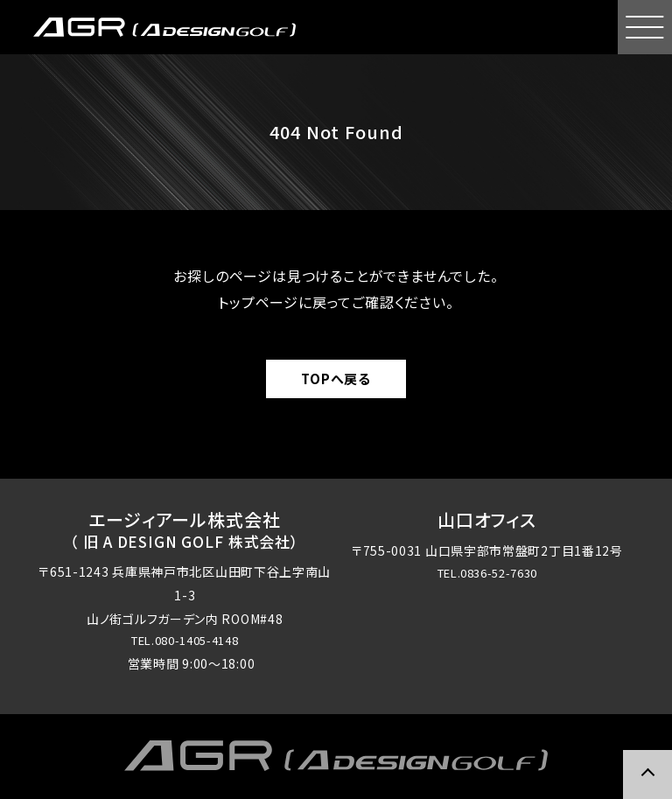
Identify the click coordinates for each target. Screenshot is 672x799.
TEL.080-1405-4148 (185, 641)
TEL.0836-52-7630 (487, 574)
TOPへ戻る (336, 378)
